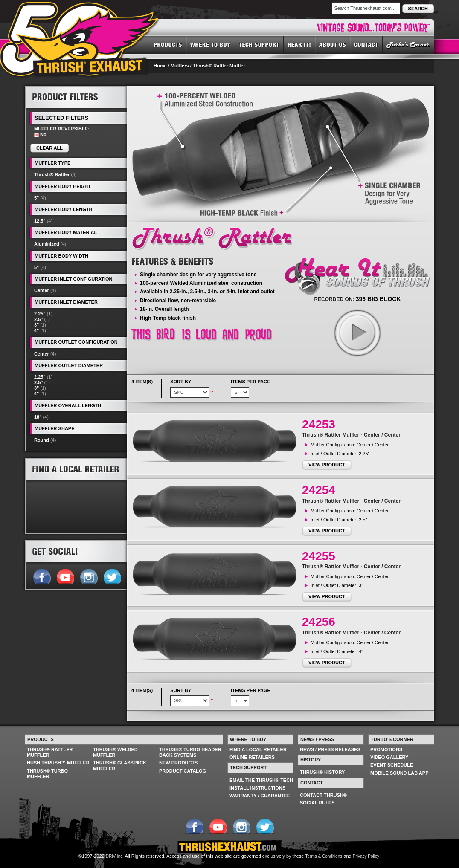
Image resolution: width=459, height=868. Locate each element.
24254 (319, 490)
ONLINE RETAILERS (252, 757)
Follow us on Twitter (112, 576)
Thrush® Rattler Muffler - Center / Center (351, 435)
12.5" (40, 221)
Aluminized (47, 244)
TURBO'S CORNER (408, 44)
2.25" (40, 314)
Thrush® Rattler (52, 174)
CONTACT (366, 44)
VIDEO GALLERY (389, 757)
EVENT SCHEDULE (392, 765)
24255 (319, 556)
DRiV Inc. (115, 856)
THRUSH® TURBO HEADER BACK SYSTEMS (190, 752)
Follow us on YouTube (65, 576)
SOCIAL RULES (317, 803)
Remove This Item (36, 135)
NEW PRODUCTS (178, 763)
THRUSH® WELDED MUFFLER (115, 752)
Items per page (251, 382)
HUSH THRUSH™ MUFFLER (58, 763)
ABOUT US (333, 44)
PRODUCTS (168, 44)
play (357, 333)
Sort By (181, 382)
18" (38, 417)
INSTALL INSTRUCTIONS (257, 788)
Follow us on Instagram (89, 576)
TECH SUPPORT (259, 44)
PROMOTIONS (386, 749)
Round (42, 440)
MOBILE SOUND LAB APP (399, 773)
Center (42, 290)
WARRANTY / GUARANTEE (260, 796)
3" (36, 325)
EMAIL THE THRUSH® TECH (261, 780)
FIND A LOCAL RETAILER (258, 749)
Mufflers (180, 66)
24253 (319, 424)
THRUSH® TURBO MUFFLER (47, 774)
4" (36, 330)
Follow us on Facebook (42, 576)
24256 (319, 622)
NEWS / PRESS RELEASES (330, 749)
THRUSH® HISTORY (322, 772)
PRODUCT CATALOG (183, 771)
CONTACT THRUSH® (323, 795)
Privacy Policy (366, 856)
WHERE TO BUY (211, 44)
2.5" (39, 319)
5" (36, 198)
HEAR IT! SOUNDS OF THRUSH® (299, 44)
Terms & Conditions (324, 856)
